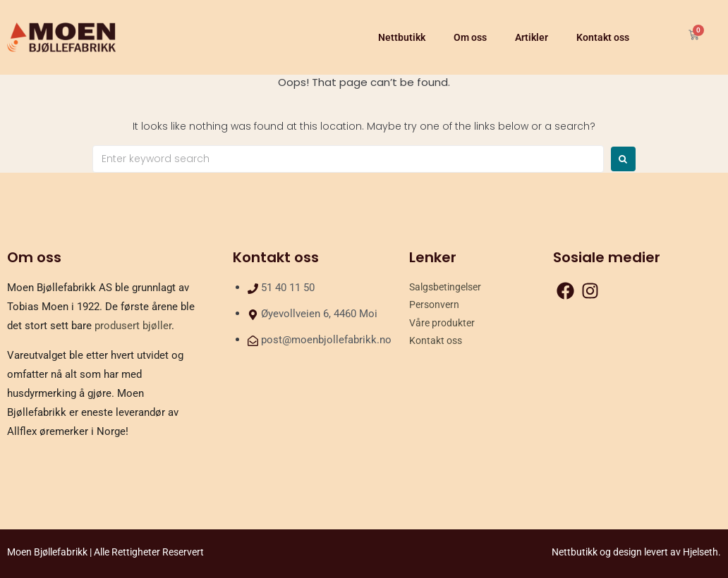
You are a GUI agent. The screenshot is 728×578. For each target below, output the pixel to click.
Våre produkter (442, 323)
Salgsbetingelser (445, 287)
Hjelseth (700, 552)
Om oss (470, 37)
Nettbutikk (402, 37)
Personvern (434, 305)
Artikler (532, 37)
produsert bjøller (133, 326)
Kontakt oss (603, 37)
